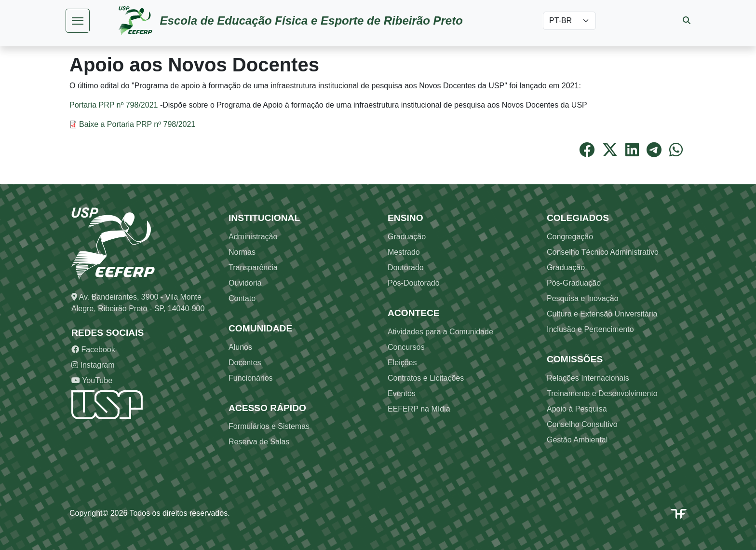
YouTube (92, 380)
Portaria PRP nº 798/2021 (114, 105)
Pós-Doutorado (414, 283)
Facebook (93, 350)
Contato (242, 298)
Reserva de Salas (259, 442)
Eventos (402, 393)
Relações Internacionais (588, 378)
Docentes (245, 363)
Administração (253, 237)
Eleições (402, 363)
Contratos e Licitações (426, 378)
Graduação (407, 237)
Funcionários (251, 378)
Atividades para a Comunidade (440, 332)
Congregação (570, 237)
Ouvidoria (245, 283)
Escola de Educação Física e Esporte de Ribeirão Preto (311, 21)
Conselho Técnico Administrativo (603, 252)
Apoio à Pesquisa (577, 409)
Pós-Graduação (574, 283)
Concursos (406, 347)
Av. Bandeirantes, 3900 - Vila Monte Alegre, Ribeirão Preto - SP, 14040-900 (138, 303)
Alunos (240, 347)
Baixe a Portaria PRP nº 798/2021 (137, 124)
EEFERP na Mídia (419, 409)
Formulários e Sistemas (269, 426)
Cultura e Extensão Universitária (602, 314)
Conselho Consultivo (582, 424)
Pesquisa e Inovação (583, 298)
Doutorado (406, 268)
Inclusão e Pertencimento (590, 329)
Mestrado (404, 252)
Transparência (253, 268)
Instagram (93, 365)
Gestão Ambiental (577, 440)
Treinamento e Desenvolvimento (602, 393)
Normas (242, 252)
